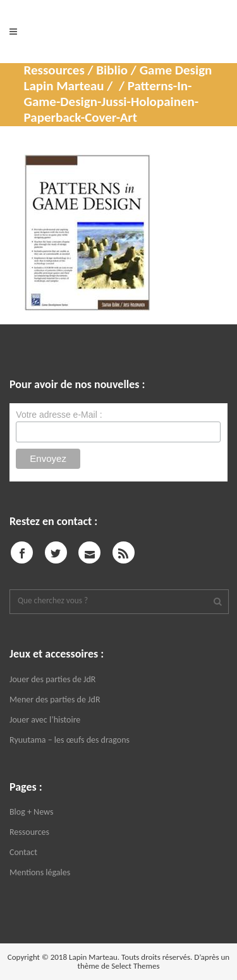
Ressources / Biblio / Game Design (118, 70)
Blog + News (31, 812)
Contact (23, 852)
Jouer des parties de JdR (52, 679)
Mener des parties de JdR (55, 700)
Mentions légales (40, 872)
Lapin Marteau (64, 86)
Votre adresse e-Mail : (59, 415)
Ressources (29, 832)
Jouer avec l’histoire (45, 720)
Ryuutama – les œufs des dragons (70, 740)
